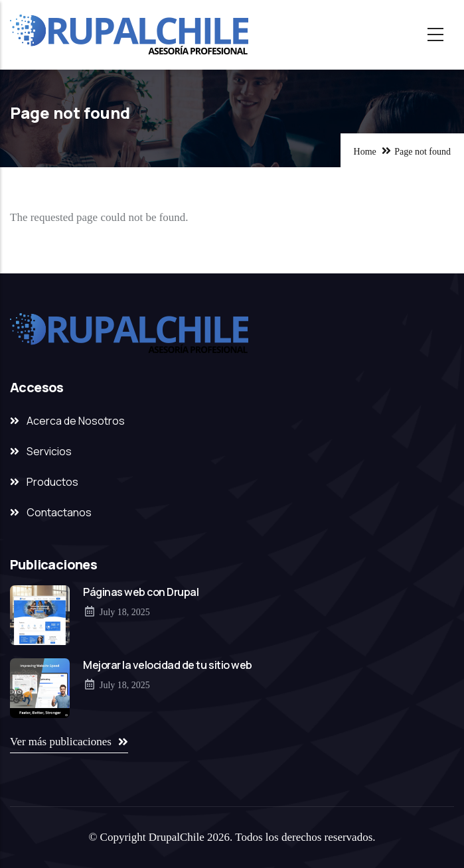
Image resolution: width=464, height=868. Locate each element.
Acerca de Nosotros (76, 421)
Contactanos (59, 512)
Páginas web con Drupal (141, 592)
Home (365, 152)
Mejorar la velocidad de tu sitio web (168, 665)
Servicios (49, 451)
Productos (52, 482)
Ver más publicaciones (61, 742)
